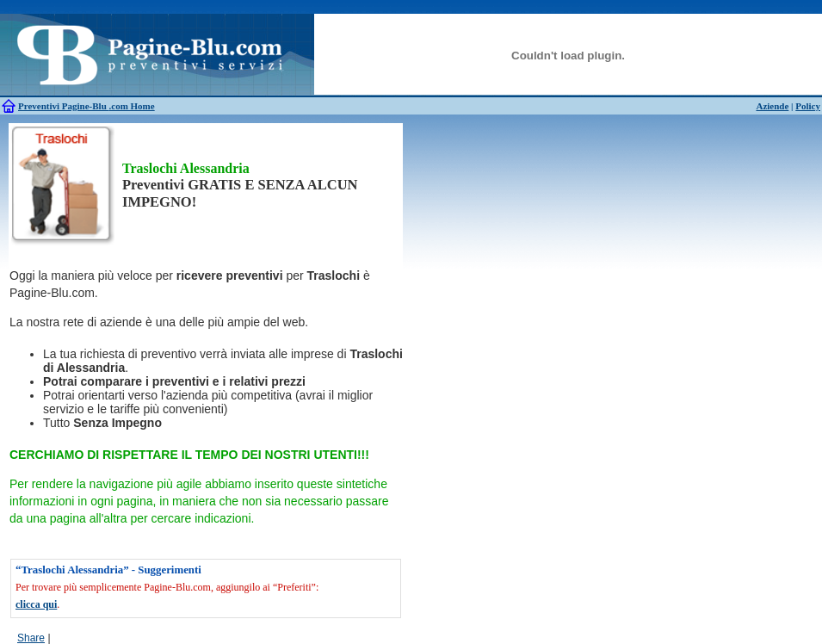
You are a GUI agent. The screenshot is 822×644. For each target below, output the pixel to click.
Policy (808, 106)
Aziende (772, 106)
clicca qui (36, 604)
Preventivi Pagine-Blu (64, 106)
